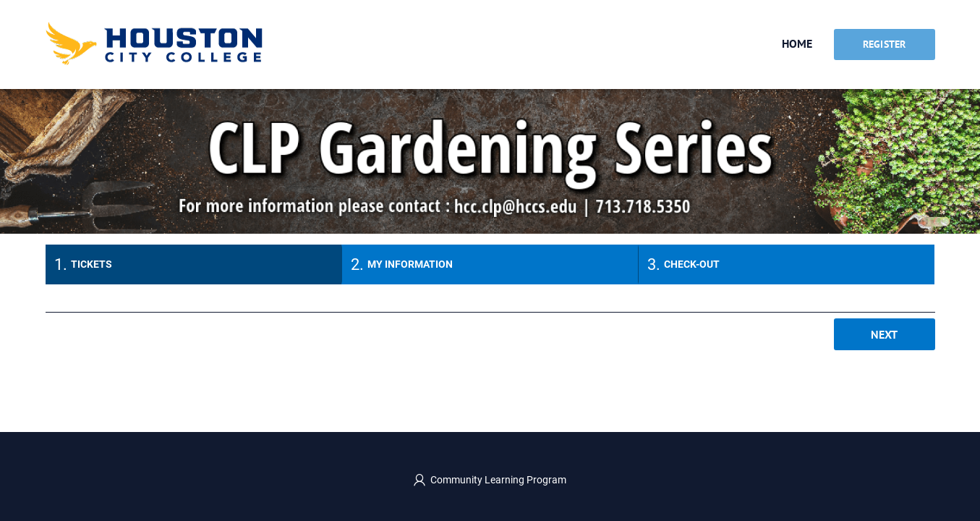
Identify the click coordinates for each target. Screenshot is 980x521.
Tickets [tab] (91, 264)
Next (885, 334)
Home (797, 43)
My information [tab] (410, 264)
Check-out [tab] (692, 264)
